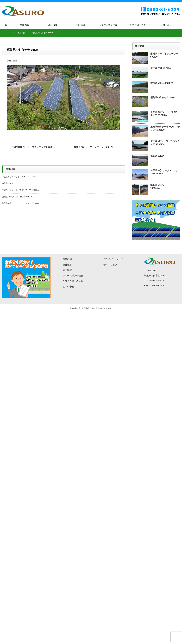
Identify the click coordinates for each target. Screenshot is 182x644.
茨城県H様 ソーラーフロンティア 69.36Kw (33, 147)
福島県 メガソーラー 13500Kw (161, 187)
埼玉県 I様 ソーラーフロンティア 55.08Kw (165, 143)
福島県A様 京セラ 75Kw (163, 97)
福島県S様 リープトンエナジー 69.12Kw (95, 147)
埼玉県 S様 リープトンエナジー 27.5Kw (20, 177)
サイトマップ (110, 265)
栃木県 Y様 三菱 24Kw (162, 83)
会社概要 (67, 265)
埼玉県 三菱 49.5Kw (161, 68)
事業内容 (67, 259)
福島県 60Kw (7, 183)
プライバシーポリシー (115, 259)
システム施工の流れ (73, 281)
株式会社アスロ (88, 308)
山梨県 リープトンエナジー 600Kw (17, 197)
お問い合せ (68, 287)
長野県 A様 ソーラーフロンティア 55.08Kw (21, 203)
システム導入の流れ (73, 276)
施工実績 (13, 61)
